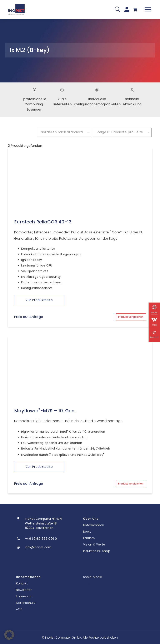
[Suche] (117, 9)
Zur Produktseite (39, 300)
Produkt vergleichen (131, 317)
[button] (9, 635)
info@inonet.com (38, 547)
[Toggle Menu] (148, 9)
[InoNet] (16, 9)
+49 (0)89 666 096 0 (41, 539)
